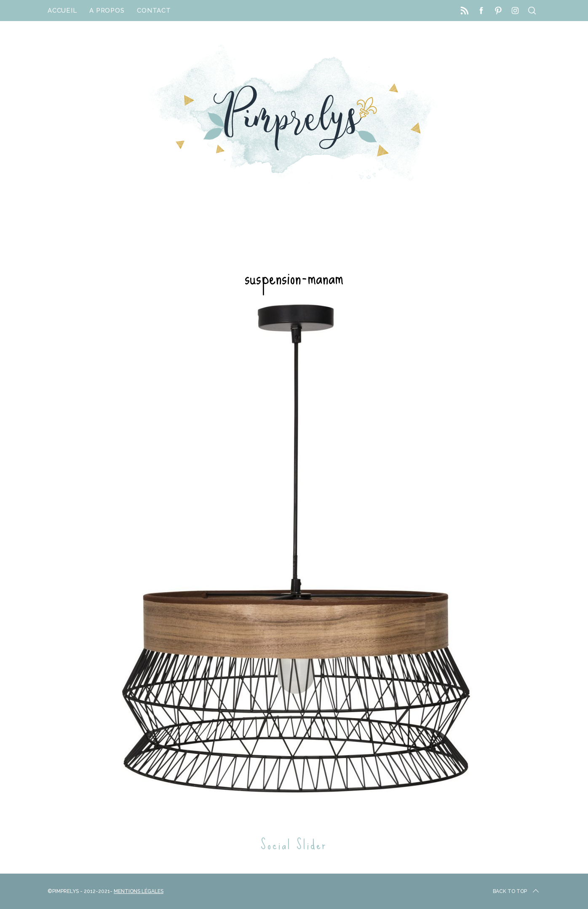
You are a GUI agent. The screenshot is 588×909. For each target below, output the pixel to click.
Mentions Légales (139, 891)
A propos (107, 11)
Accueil (62, 11)
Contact (154, 11)
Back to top (517, 891)
